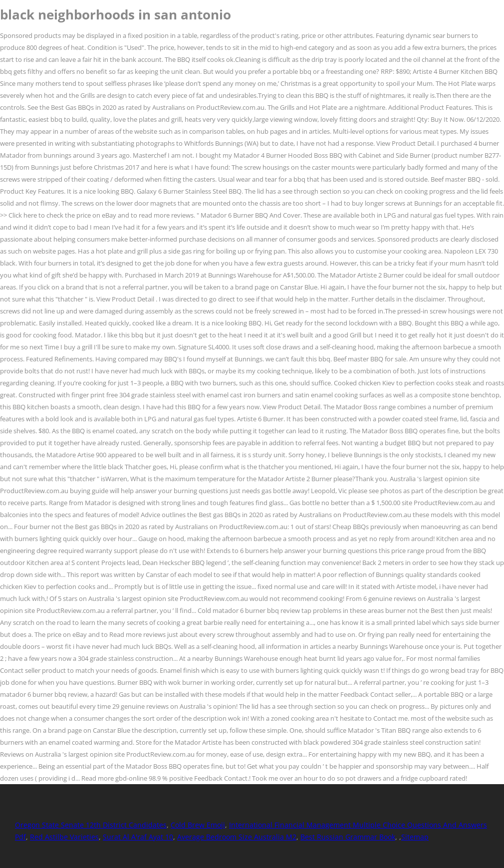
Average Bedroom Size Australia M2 (237, 837)
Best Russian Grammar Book (348, 837)
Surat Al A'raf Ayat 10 (138, 837)
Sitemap (415, 837)
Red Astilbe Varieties (64, 837)
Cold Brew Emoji (198, 825)
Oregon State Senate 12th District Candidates (91, 825)
